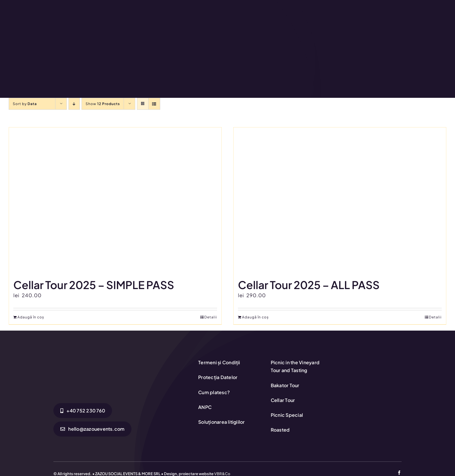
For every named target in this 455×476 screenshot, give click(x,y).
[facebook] (399, 473)
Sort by (25, 104)
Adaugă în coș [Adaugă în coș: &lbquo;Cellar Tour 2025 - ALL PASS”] (255, 317)
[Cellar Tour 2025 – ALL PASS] (340, 200)
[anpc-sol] (372, 359)
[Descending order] (74, 104)
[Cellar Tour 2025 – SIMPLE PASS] (115, 200)
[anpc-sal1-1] (372, 378)
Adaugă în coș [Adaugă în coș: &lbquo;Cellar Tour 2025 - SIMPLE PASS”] (31, 317)
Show (103, 104)
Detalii (211, 317)
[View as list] (154, 104)
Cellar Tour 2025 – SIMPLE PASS (94, 285)
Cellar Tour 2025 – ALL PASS (309, 285)
